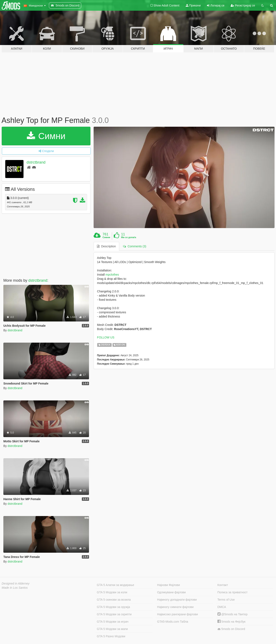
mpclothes (112, 275)
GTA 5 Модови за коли (112, 592)
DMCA (222, 607)
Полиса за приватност (233, 592)
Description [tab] (106, 246)
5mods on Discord (231, 629)
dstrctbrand (36, 162)
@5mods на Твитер (232, 614)
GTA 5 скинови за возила (114, 600)
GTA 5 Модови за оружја (113, 607)
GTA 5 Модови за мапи (112, 629)
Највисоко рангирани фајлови (178, 614)
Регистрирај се (243, 5)
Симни (46, 136)
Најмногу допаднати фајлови (177, 600)
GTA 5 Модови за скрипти (114, 614)
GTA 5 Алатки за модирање (115, 585)
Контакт (223, 585)
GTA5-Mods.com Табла (173, 622)
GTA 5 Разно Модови (111, 636)
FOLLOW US (106, 337)
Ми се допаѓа (129, 237)
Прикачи (193, 5)
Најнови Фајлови (169, 585)
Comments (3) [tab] (135, 246)
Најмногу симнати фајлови (175, 607)
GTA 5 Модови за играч (113, 622)
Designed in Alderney (16, 583)
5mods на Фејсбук (232, 622)
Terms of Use (226, 600)
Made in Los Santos (15, 588)
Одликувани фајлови (171, 592)
